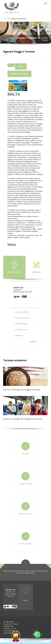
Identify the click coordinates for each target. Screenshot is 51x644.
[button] (42, 25)
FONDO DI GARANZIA (22, 324)
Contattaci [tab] (37, 267)
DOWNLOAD (19, 336)
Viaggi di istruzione (19, 74)
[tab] (25, 594)
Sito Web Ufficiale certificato (30, 639)
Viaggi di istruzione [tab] (14, 267)
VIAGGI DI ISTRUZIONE (22, 312)
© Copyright (4, 639)
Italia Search (31, 641)
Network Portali (39, 641)
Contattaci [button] (34, 342)
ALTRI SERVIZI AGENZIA (22, 318)
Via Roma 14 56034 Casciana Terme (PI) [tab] (11, 593)
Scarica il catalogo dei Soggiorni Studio (22, 390)
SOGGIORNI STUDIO (21, 330)
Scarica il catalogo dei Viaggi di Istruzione (23, 419)
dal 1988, (14, 19)
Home (21, 66)
